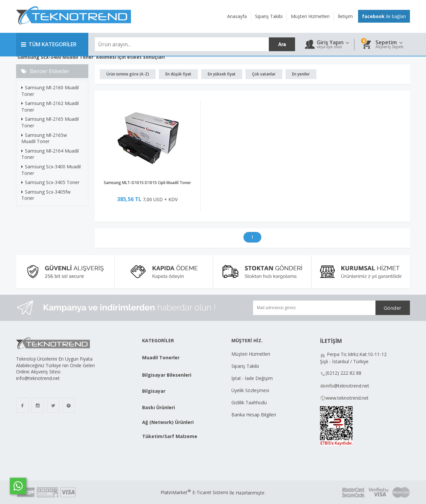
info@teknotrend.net (347, 386)
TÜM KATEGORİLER (49, 44)
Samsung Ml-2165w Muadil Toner (44, 138)
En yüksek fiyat (222, 74)
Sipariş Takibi (245, 366)
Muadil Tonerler (161, 357)
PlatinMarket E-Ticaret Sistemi (194, 492)
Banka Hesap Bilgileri (254, 415)
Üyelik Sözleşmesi (250, 390)
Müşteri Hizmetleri (251, 354)
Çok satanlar (264, 74)
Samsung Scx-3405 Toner (50, 182)
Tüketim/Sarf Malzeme (170, 436)
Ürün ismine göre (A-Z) (128, 74)
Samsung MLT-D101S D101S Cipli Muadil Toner (147, 183)
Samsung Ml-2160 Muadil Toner (50, 91)
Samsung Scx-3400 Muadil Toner (51, 170)
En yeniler (301, 74)
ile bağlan (384, 16)
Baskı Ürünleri (159, 407)
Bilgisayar (154, 391)
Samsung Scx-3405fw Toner (46, 195)
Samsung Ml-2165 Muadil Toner (50, 122)
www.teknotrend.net (347, 398)
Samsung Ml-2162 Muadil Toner (50, 106)
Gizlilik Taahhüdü (249, 402)
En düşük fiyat (178, 74)
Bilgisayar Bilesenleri (167, 375)
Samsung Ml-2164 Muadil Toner (50, 154)
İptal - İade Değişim (253, 378)
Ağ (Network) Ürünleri (168, 422)
